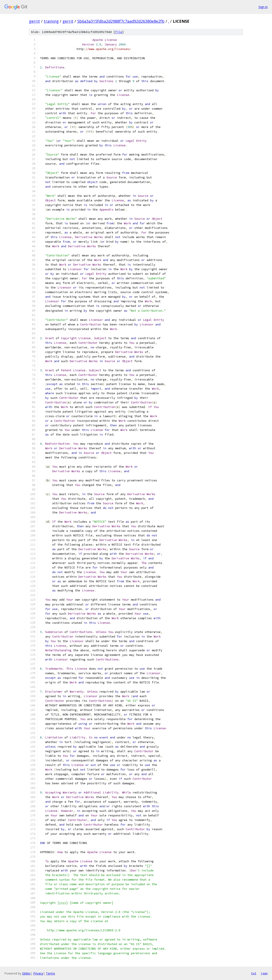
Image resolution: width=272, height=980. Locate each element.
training (51, 21)
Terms (50, 973)
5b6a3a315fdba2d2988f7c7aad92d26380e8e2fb (121, 21)
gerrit (35, 21)
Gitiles (26, 973)
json (264, 973)
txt (254, 973)
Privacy (38, 973)
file (119, 32)
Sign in (263, 7)
